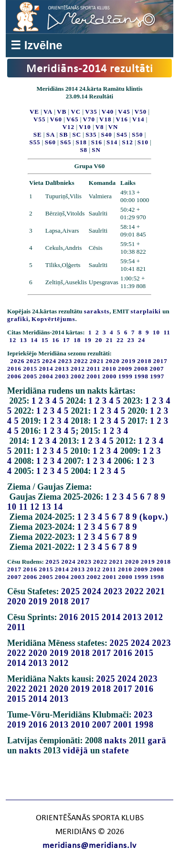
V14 (138, 119)
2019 (128, 361)
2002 (78, 376)
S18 (81, 142)
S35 (91, 134)
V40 (108, 112)
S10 (143, 142)
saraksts (97, 311)
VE (34, 112)
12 (35, 507)
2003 (62, 376)
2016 (14, 369)
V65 (72, 119)
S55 (35, 142)
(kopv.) (154, 517)
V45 (124, 112)
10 (12, 507)
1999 (126, 376)
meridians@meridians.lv (89, 846)
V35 (91, 112)
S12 (127, 142)
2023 (65, 361)
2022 (81, 361)
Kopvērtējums (53, 319)
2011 (93, 369)
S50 (137, 134)
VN (113, 127)
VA (48, 112)
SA (51, 134)
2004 (46, 376)
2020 (113, 361)
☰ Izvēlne (37, 45)
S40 (107, 134)
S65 (66, 142)
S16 (97, 142)
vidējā (76, 750)
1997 (157, 376)
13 (47, 507)
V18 (105, 119)
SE (38, 134)
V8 (100, 127)
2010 (109, 369)
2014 (46, 369)
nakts (115, 740)
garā (157, 740)
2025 (33, 361)
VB (62, 112)
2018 (145, 361)
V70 (89, 119)
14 (58, 507)
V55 (39, 119)
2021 (97, 361)
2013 (62, 369)
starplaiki (146, 311)
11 (24, 507)
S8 (84, 150)
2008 (141, 369)
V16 (122, 119)
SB (63, 134)
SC (77, 134)
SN (96, 150)
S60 (50, 142)
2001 (94, 376)
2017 (160, 361)
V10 (85, 127)
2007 (157, 369)
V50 (141, 112)
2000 (110, 376)
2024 (49, 361)
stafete (116, 750)
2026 (18, 361)
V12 (68, 127)
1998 (141, 376)
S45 (122, 134)
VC (76, 112)
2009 (125, 369)
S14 (112, 142)
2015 (30, 369)
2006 (14, 376)
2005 (30, 376)
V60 (56, 119)
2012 (78, 369)
